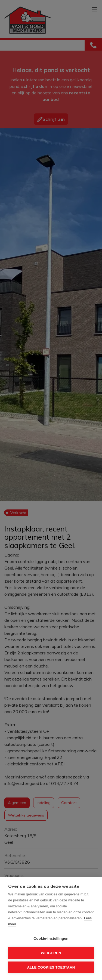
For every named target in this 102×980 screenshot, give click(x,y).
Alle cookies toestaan (51, 967)
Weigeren (51, 953)
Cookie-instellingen (51, 939)
